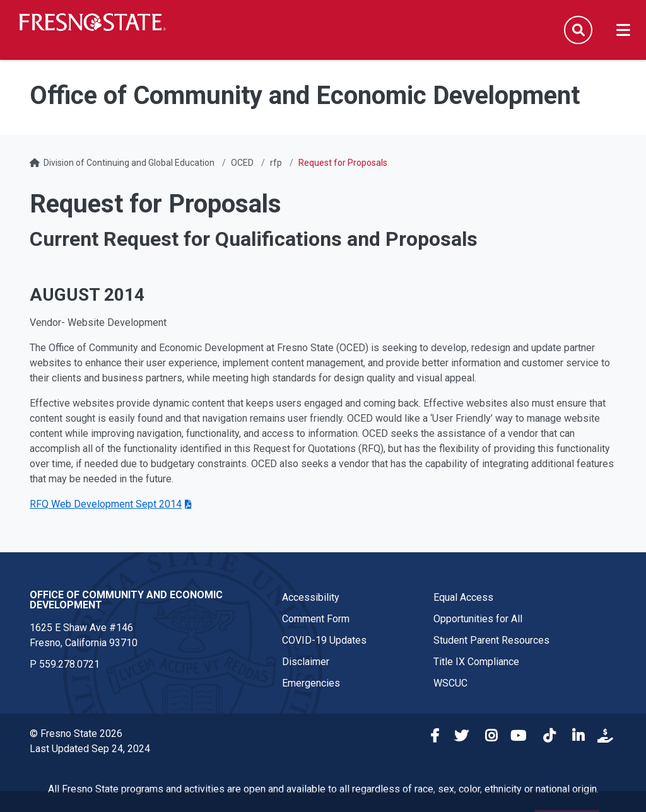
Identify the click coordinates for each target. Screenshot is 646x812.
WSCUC (450, 683)
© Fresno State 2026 (76, 734)
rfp (276, 163)
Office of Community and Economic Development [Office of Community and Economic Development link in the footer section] (126, 600)
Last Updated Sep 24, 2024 (90, 749)
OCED (242, 163)
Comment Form (316, 619)
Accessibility (311, 597)
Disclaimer (306, 662)
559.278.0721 (69, 664)
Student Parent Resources (491, 640)
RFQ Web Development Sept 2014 (106, 504)
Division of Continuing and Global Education (129, 163)
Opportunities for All (478, 619)
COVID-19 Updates (324, 640)
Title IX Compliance (476, 662)
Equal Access (463, 597)
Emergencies (311, 683)
